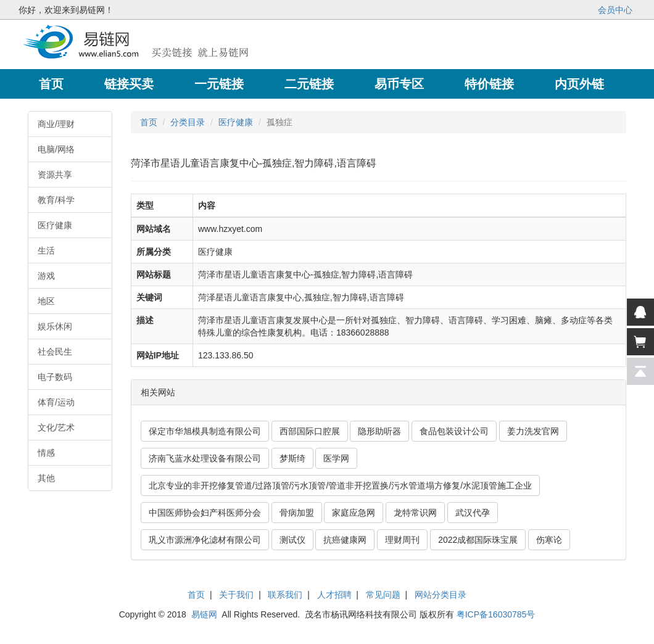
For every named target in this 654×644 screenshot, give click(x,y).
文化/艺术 (56, 427)
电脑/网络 (56, 149)
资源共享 (55, 175)
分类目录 (188, 122)
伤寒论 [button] (549, 540)
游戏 (46, 276)
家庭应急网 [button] (354, 513)
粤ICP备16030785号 (496, 614)
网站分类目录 (441, 595)
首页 (149, 122)
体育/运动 (56, 402)
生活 (46, 250)
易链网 (204, 614)
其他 (46, 478)
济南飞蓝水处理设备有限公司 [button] (205, 458)
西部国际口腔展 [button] (310, 431)
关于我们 (236, 595)
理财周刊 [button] (402, 540)
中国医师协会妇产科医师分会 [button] (205, 513)
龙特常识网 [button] (415, 513)
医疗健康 (55, 225)
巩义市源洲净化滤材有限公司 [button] (205, 540)
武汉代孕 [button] (473, 513)
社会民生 (55, 352)
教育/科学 (56, 200)
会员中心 (615, 10)
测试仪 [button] (292, 540)
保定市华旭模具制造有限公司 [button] (205, 431)
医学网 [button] (336, 458)
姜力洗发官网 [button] (533, 431)
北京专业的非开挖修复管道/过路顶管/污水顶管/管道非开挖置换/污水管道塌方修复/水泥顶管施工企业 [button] (340, 485)
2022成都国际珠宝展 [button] (478, 540)
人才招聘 (334, 595)
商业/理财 (56, 124)
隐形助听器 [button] (379, 431)
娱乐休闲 (55, 326)
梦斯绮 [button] (292, 458)
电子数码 (55, 377)
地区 (46, 301)
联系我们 (285, 595)
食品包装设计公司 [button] (454, 431)
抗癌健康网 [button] (345, 540)
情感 (46, 453)
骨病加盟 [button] (297, 513)
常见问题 (383, 595)
